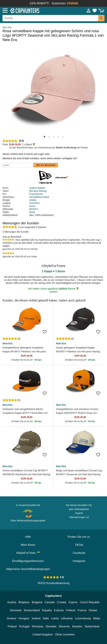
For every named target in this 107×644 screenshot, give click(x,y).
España (47, 610)
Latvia (55, 618)
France (82, 610)
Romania (38, 626)
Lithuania (67, 618)
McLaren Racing (38, 191)
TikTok (79, 545)
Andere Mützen (37, 188)
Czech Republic (90, 602)
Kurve (32, 206)
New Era (7, 27)
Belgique (24, 602)
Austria (12, 602)
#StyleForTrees (28, 553)
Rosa (32, 212)
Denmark (16, 610)
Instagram (79, 561)
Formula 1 (35, 203)
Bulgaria (37, 602)
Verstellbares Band (39, 197)
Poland (12, 626)
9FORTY (34, 209)
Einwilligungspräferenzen (28, 561)
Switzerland (92, 626)
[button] (44, 137)
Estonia (59, 610)
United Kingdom (43, 635)
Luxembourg (83, 618)
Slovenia (64, 626)
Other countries (65, 635)
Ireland (36, 618)
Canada (50, 602)
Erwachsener (36, 194)
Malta (97, 618)
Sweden (77, 626)
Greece (12, 618)
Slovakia (51, 626)
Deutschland (32, 610)
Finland (71, 610)
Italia (46, 618)
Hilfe (28, 537)
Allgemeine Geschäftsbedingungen (28, 569)
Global (93, 610)
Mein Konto (28, 545)
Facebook (79, 553)
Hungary (24, 618)
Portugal (24, 626)
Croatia (62, 602)
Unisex (33, 200)
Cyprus (73, 602)
